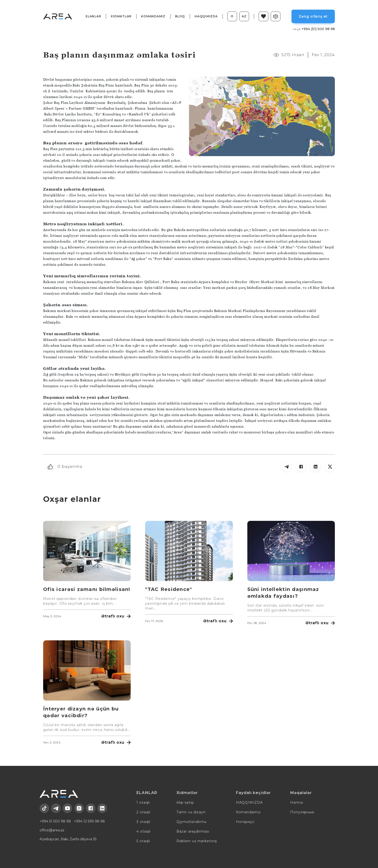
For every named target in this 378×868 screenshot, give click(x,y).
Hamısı (297, 802)
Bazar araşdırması (193, 831)
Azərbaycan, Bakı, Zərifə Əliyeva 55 (68, 839)
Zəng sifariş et (313, 16)
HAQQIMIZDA (206, 16)
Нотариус (245, 822)
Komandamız (153, 16)
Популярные (302, 812)
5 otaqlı (143, 841)
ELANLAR (93, 16)
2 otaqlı (143, 812)
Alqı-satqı (185, 802)
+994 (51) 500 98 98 (314, 29)
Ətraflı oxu (116, 616)
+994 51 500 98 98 (55, 821)
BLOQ (180, 16)
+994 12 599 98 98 (89, 821)
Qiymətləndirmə (192, 822)
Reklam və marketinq (197, 841)
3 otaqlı (143, 822)
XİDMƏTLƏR (121, 16)
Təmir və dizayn (191, 812)
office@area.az (52, 830)
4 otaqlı (143, 831)
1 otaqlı (143, 802)
